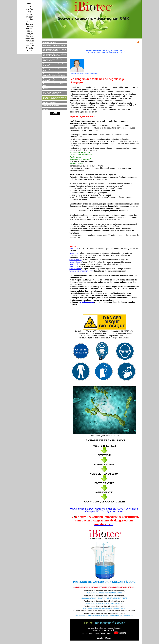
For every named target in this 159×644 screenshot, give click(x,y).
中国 (30, 12)
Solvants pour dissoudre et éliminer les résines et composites (55, 55)
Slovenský (30, 46)
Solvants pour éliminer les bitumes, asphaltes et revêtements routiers (55, 75)
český (30, 3)
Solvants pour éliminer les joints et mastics (55, 70)
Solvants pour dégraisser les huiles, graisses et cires (55, 80)
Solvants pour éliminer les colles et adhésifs (55, 65)
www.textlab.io (75, 269)
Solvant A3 (47, 89)
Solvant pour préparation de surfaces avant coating (52, 93)
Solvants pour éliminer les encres (54, 46)
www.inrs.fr (74, 249)
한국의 (30, 31)
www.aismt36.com (86, 302)
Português (30, 41)
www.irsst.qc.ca (76, 260)
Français (30, 24)
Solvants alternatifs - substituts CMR (54, 85)
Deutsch (30, 17)
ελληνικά (30, 29)
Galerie (46, 109)
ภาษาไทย (30, 9)
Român (30, 43)
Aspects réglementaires (51, 106)
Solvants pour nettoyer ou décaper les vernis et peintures (55, 50)
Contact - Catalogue (50, 102)
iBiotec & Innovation (50, 42)
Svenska (30, 48)
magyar (30, 34)
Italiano (30, 26)
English (30, 19)
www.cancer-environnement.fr (81, 271)
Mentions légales (104, 638)
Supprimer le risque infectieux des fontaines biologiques (55, 98)
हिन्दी (30, 6)
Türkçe (30, 50)
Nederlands (30, 38)
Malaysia (30, 36)
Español (30, 22)
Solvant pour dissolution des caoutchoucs (53, 60)
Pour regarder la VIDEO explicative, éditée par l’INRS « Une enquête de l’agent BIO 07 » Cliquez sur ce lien (104, 510)
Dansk (30, 15)
